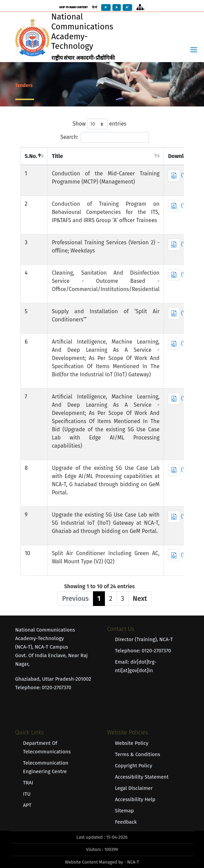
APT (27, 805)
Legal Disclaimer (134, 788)
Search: (105, 137)
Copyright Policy (134, 766)
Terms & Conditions (138, 754)
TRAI (28, 783)
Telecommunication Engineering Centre (46, 767)
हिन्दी (95, 7)
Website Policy (132, 743)
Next (140, 598)
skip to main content (73, 7)
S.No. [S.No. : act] (31, 156)
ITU (27, 794)
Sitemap (125, 811)
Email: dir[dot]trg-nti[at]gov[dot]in (136, 666)
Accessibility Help (135, 799)
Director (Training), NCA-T (144, 639)
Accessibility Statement (142, 777)
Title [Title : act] (57, 156)
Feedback (126, 822)
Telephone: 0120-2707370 (143, 651)
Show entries (99, 124)
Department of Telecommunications (47, 747)
